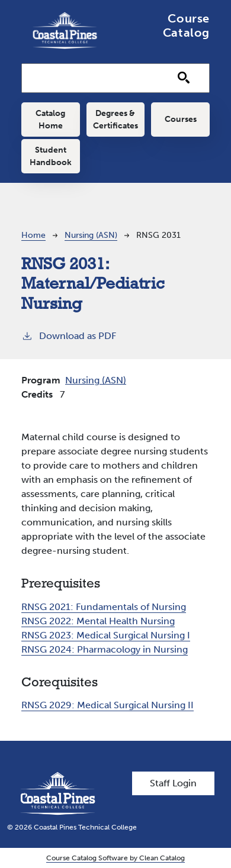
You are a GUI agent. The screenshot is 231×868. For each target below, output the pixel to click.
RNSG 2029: (108, 705)
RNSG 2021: (104, 607)
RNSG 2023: (106, 635)
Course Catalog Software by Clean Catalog (115, 858)
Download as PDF (69, 335)
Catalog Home (50, 120)
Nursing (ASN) (91, 235)
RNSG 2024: (105, 649)
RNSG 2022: (98, 621)
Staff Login (173, 783)
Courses (181, 119)
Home (33, 235)
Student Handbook (51, 156)
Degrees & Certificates (115, 120)
